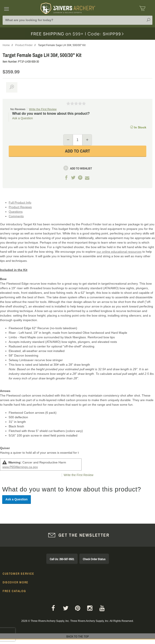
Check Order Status (94, 559)
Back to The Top (78, 636)
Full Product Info (20, 202)
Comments (16, 216)
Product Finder (24, 45)
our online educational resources (119, 252)
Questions (16, 212)
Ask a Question (22, 118)
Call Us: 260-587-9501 (62, 559)
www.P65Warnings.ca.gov (20, 467)
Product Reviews (20, 207)
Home (6, 45)
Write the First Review (43, 109)
